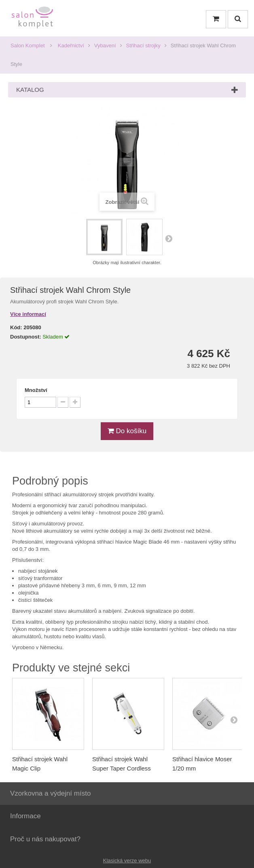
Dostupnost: (26, 337)
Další (169, 238)
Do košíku (127, 431)
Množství (36, 390)
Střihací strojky (143, 46)
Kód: (16, 327)
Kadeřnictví (71, 46)
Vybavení (105, 46)
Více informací (28, 314)
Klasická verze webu (127, 861)
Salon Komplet (28, 46)
